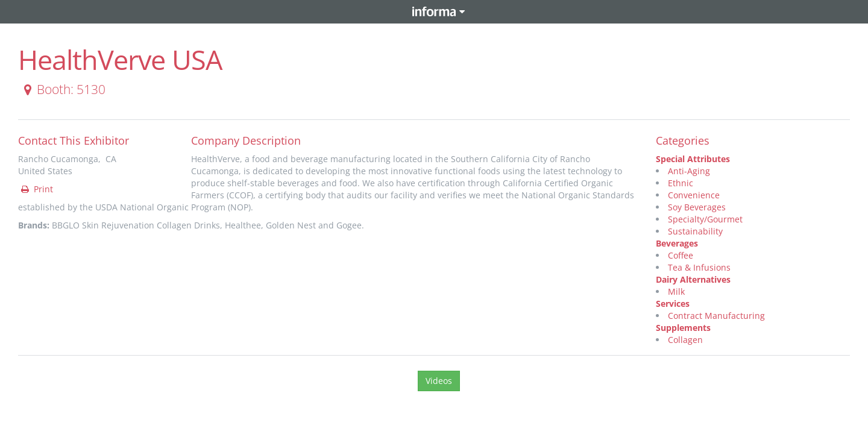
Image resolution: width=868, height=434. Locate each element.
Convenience (694, 195)
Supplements (683, 328)
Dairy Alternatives (693, 279)
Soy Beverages (697, 207)
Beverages (677, 243)
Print (36, 189)
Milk (676, 291)
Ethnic (681, 183)
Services (673, 303)
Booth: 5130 (62, 89)
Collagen (685, 340)
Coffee (681, 255)
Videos (439, 381)
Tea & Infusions (699, 267)
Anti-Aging (689, 171)
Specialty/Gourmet (705, 219)
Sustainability (695, 231)
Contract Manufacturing (716, 316)
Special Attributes (693, 159)
